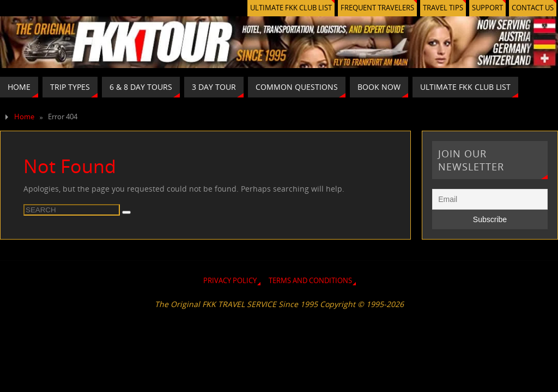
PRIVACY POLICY (230, 281)
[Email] (490, 199)
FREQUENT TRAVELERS (377, 8)
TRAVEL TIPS (443, 8)
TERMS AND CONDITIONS (310, 281)
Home (24, 117)
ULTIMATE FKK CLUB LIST (291, 8)
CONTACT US (533, 8)
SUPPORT (487, 8)
